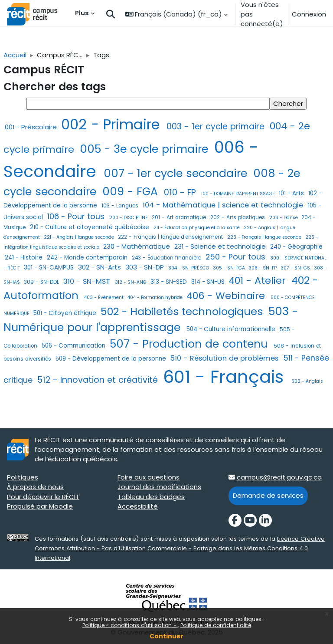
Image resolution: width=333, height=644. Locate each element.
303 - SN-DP (145, 267)
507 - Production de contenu (190, 344)
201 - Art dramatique (180, 217)
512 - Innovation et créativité (99, 380)
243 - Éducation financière (167, 258)
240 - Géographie (296, 247)
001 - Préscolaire (32, 127)
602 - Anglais (307, 381)
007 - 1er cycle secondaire (177, 173)
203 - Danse (284, 218)
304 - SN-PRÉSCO (189, 268)
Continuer (166, 636)
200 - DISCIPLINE (129, 218)
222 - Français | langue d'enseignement (171, 237)
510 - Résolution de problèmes (225, 358)
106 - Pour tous (77, 216)
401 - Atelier (259, 281)
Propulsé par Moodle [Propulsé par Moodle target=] (40, 506)
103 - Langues (121, 206)
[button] (111, 15)
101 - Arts (292, 193)
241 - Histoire (24, 258)
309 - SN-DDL (42, 282)
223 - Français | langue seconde (265, 237)
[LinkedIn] (265, 520)
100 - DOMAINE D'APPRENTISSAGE (239, 194)
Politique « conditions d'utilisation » (130, 625)
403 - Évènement (104, 297)
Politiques (23, 477)
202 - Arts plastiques (238, 217)
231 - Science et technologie (221, 246)
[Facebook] (235, 520)
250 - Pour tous (237, 257)
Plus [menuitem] (82, 13)
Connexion (309, 14)
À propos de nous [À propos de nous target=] (35, 487)
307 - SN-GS (296, 268)
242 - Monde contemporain (88, 258)
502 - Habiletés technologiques (183, 311)
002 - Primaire (113, 124)
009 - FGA (132, 192)
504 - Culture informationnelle (232, 329)
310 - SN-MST (88, 281)
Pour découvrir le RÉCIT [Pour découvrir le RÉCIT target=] (43, 497)
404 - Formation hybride (156, 297)
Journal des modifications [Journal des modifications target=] (159, 487)
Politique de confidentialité (216, 625)
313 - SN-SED (170, 282)
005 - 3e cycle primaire (146, 149)
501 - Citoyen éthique (66, 313)
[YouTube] (250, 520)
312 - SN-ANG (131, 282)
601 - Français (226, 377)
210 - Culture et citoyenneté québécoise (90, 227)
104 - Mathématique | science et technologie (224, 205)
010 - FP (181, 192)
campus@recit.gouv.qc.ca (279, 477)
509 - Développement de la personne (112, 359)
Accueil (15, 55)
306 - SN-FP (263, 268)
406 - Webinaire (227, 296)
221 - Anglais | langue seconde (80, 237)
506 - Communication (74, 346)
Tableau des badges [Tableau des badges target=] (151, 497)
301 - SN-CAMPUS (50, 268)
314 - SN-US (209, 282)
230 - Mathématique (137, 246)
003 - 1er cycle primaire (217, 126)
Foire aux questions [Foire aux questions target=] (149, 477)
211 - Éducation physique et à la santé (197, 228)
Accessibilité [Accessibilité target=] (138, 506)
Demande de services (268, 495)
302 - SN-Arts (100, 267)
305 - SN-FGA (230, 268)
